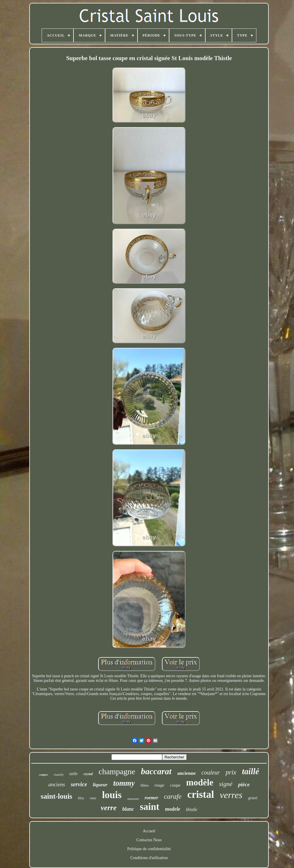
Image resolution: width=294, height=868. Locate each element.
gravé (253, 798)
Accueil (149, 831)
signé (226, 784)
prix (231, 772)
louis (112, 795)
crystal (88, 774)
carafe (173, 796)
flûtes (145, 785)
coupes (43, 774)
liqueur (100, 785)
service (79, 784)
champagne (117, 771)
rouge (159, 785)
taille (74, 774)
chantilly (59, 775)
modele (173, 809)
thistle (192, 809)
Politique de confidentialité (149, 849)
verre (109, 808)
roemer (151, 798)
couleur (211, 772)
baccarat (156, 771)
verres (231, 795)
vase (93, 798)
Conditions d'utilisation (149, 858)
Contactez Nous (149, 840)
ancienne (186, 773)
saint (150, 807)
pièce (244, 784)
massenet (133, 799)
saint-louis (57, 796)
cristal (201, 794)
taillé (251, 771)
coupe (175, 785)
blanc (128, 809)
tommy (124, 783)
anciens (57, 784)
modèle (200, 782)
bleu (81, 798)
